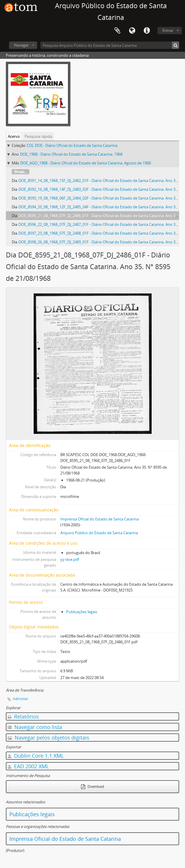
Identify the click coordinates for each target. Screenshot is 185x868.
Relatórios (23, 716)
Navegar (21, 45)
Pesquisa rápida (38, 136)
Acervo (14, 136)
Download (92, 787)
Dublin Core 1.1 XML (36, 756)
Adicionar (21, 699)
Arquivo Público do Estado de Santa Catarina (99, 533)
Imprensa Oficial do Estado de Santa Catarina (100, 519)
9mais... (20, 172)
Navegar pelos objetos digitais (48, 738)
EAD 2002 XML (28, 766)
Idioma (132, 31)
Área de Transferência (117, 31)
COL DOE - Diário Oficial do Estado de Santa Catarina (72, 145)
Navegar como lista (35, 727)
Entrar (168, 30)
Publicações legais (82, 612)
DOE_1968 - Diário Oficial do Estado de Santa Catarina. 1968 (71, 154)
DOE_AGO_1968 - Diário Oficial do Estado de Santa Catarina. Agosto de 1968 (85, 163)
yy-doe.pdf (70, 559)
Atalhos (147, 31)
